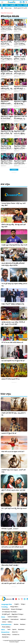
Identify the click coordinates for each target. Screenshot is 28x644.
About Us (15, 632)
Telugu (23, 604)
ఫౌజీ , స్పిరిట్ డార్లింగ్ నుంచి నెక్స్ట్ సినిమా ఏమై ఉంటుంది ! (14, 509)
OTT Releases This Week (9, 612)
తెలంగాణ (19, 5)
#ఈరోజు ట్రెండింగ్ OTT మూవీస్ (20, 8)
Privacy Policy (6, 635)
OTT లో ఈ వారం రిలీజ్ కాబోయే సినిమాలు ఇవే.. (13, 342)
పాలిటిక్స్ (26, 5)
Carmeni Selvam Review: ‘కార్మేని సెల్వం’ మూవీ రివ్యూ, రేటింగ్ (13, 204)
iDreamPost (5, 609)
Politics (10, 622)
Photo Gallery (6, 627)
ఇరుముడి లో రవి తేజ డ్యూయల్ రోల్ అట (11, 379)
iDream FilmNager (17, 609)
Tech (9, 630)
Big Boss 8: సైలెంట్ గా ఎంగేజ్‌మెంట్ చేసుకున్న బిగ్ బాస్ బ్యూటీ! (7, 29)
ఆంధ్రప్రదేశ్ (13, 5)
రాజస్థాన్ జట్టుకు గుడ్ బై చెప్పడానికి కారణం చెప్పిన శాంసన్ (14, 245)
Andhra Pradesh (13, 617)
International (14, 619)
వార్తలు (6, 5)
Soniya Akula (10, 13)
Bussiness (21, 630)
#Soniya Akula (10, 16)
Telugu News (4, 13)
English (17, 604)
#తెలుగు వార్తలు (8, 8)
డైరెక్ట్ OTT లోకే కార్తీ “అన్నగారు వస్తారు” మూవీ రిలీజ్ (13, 490)
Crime (4, 622)
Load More (14, 170)
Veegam (17, 642)
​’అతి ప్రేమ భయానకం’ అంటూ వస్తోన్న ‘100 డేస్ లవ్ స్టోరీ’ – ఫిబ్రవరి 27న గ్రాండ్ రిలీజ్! (13, 323)
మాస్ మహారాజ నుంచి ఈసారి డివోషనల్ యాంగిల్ (13, 547)
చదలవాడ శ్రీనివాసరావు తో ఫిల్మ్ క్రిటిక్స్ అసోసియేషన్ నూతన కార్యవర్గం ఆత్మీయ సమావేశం (13, 264)
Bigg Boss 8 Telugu (17, 614)
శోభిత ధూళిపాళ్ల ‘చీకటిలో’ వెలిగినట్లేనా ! (10, 565)
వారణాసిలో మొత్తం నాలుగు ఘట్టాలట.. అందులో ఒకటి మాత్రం (13, 471)
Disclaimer (5, 637)
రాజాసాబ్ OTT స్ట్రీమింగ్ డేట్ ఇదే (9, 433)
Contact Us (16, 635)
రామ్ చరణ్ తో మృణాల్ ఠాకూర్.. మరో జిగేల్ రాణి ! (13, 583)
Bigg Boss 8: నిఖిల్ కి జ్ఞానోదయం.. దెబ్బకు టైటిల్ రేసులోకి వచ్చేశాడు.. (20, 59)
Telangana (5, 619)
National (23, 619)
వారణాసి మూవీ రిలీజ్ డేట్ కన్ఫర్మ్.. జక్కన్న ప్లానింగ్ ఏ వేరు (14, 414)
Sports (14, 630)
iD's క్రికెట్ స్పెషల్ (6, 614)
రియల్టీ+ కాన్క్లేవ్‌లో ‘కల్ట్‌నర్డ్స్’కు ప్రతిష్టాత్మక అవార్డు (13, 304)
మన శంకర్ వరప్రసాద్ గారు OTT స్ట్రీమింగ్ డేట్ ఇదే (13, 361)
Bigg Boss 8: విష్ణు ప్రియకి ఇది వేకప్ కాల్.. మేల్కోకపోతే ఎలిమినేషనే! (7, 148)
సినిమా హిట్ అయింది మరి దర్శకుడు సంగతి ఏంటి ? (13, 451)
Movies (16, 624)
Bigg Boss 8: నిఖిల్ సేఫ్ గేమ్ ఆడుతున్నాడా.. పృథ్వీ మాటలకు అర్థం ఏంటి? (20, 118)
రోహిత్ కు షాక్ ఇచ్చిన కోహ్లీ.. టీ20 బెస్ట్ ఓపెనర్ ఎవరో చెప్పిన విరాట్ (14, 226)
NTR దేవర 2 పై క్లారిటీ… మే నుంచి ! (10, 529)
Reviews (23, 624)
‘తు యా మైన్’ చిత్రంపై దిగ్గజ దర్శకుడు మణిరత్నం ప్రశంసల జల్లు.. (14, 285)
